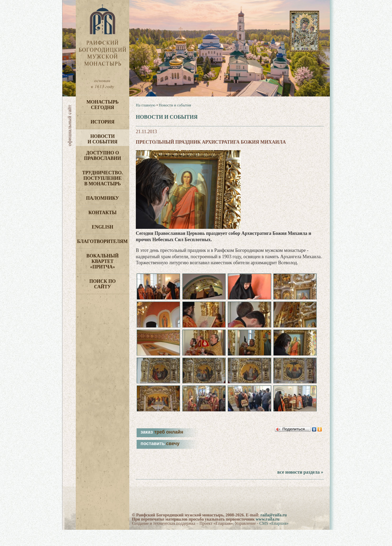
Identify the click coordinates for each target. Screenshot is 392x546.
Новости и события (103, 139)
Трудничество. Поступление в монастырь (102, 178)
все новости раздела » (300, 488)
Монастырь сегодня (103, 105)
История (103, 122)
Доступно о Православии (103, 156)
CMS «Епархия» (274, 540)
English (103, 227)
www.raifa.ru (268, 535)
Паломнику (102, 198)
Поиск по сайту (103, 284)
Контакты (102, 213)
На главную (146, 105)
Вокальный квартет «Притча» (102, 261)
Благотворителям (102, 241)
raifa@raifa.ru (274, 531)
